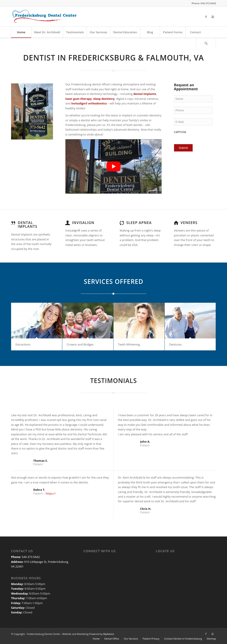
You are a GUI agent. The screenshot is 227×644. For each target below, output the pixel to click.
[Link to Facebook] (206, 17)
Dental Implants (27, 225)
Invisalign (83, 223)
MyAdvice (109, 634)
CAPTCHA (180, 132)
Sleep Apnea (139, 223)
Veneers (189, 223)
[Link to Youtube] (213, 17)
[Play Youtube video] (113, 166)
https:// (51, 493)
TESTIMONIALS (114, 381)
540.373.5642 (31, 557)
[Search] (206, 43)
